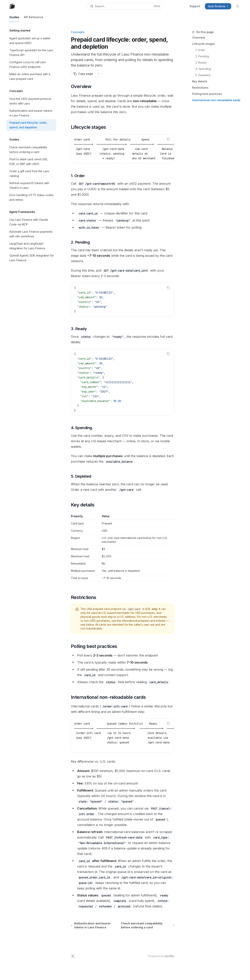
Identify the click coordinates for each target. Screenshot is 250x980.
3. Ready (201, 63)
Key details (200, 81)
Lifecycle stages (204, 44)
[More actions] (99, 74)
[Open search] (125, 6)
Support (195, 6)
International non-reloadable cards (216, 100)
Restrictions (200, 88)
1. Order (200, 50)
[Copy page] (83, 74)
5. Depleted (203, 75)
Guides (14, 19)
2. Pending (202, 56)
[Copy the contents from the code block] (168, 139)
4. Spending (203, 69)
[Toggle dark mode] (237, 6)
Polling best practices (207, 94)
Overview (199, 37)
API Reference (33, 19)
